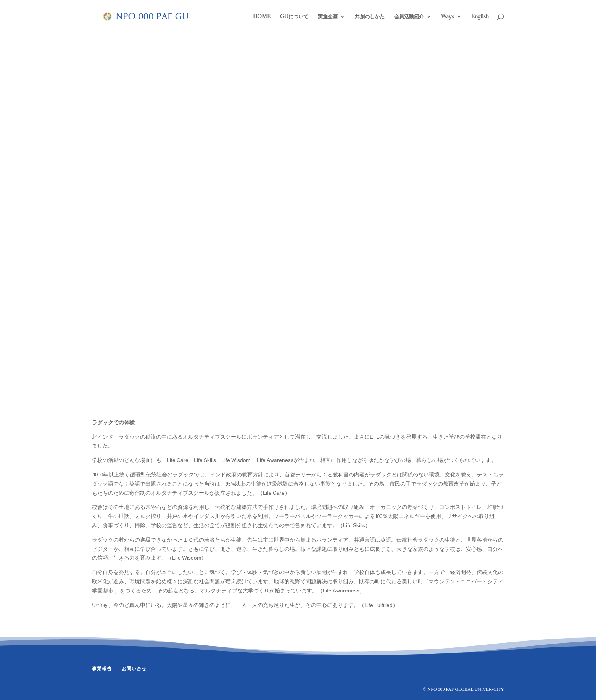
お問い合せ (134, 669)
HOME (262, 17)
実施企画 (328, 17)
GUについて (294, 17)
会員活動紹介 (409, 17)
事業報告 (102, 669)
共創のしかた (370, 17)
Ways (448, 17)
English (480, 17)
